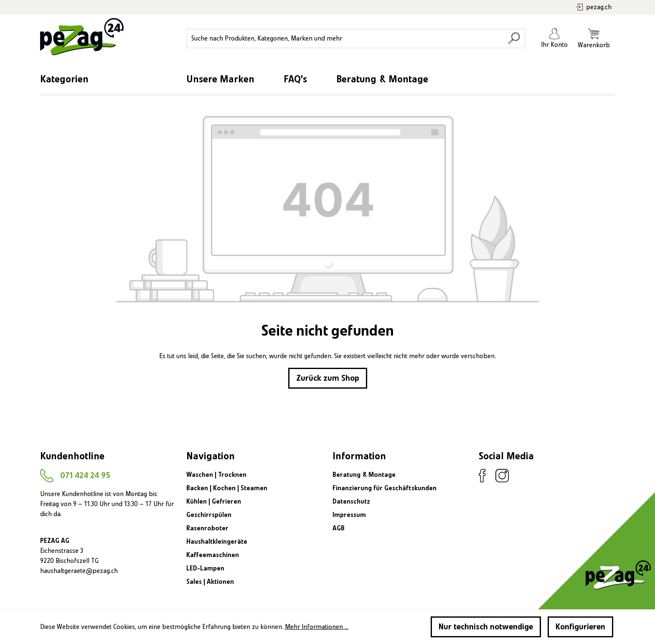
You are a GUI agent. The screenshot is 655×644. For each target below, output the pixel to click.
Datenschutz (351, 501)
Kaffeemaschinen (213, 555)
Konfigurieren (580, 627)
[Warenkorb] (594, 38)
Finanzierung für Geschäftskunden (385, 488)
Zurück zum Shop (328, 378)
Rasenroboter (207, 528)
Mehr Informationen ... (317, 627)
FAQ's (295, 79)
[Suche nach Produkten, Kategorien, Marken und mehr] (346, 38)
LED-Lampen (205, 568)
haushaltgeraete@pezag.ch (79, 571)
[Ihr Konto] (554, 38)
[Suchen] (514, 38)
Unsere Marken (220, 79)
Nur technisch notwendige (486, 627)
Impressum (349, 515)
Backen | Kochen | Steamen (227, 488)
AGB (339, 528)
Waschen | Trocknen (216, 475)
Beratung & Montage (382, 79)
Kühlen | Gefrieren (214, 501)
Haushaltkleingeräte (217, 542)
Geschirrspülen (209, 515)
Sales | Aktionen (210, 582)
